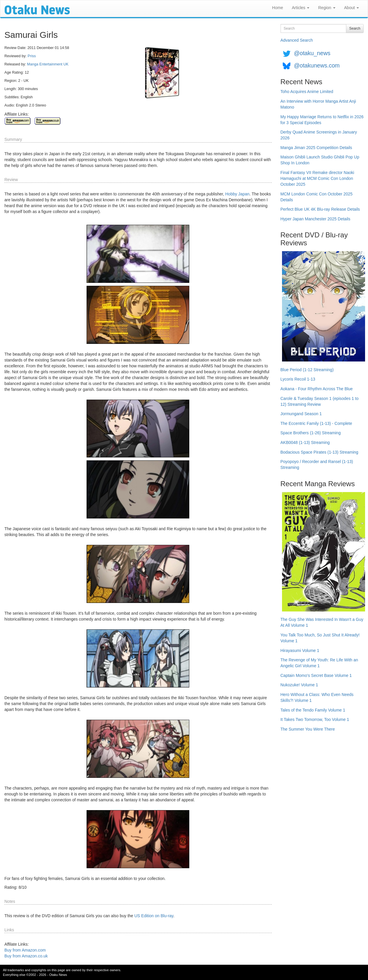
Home (277, 8)
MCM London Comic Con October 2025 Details (317, 197)
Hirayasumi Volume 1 (300, 650)
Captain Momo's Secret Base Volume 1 (316, 675)
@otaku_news (312, 53)
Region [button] (327, 8)
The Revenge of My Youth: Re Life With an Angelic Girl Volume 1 (319, 663)
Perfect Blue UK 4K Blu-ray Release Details (320, 209)
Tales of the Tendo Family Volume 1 (313, 710)
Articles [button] (301, 8)
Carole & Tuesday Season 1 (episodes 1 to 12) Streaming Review (320, 401)
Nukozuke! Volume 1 (299, 685)
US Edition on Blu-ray (154, 916)
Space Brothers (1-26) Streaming (311, 433)
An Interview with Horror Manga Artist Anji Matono (318, 104)
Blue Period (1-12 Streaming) (307, 370)
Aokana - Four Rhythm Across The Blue (317, 389)
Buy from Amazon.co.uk (26, 956)
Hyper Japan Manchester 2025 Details (315, 219)
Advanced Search (297, 40)
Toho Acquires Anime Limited (307, 92)
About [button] (352, 8)
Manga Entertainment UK (48, 64)
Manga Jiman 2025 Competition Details (316, 148)
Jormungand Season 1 (301, 414)
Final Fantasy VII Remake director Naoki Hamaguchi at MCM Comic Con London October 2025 (317, 178)
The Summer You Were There (308, 729)
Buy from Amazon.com (25, 950)
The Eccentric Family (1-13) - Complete (316, 423)
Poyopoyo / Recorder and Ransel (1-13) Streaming (317, 464)
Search (355, 28)
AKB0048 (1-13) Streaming (305, 442)
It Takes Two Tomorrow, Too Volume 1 (315, 719)
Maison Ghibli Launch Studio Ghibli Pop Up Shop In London (320, 160)
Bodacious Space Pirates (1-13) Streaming (319, 452)
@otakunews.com (317, 65)
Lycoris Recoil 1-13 (298, 379)
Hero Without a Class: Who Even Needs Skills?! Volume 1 (317, 697)
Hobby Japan (238, 194)
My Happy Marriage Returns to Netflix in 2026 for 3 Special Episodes (322, 120)
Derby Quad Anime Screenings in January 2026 (319, 135)
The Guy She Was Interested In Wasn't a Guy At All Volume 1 (322, 622)
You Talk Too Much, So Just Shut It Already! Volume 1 (320, 638)
